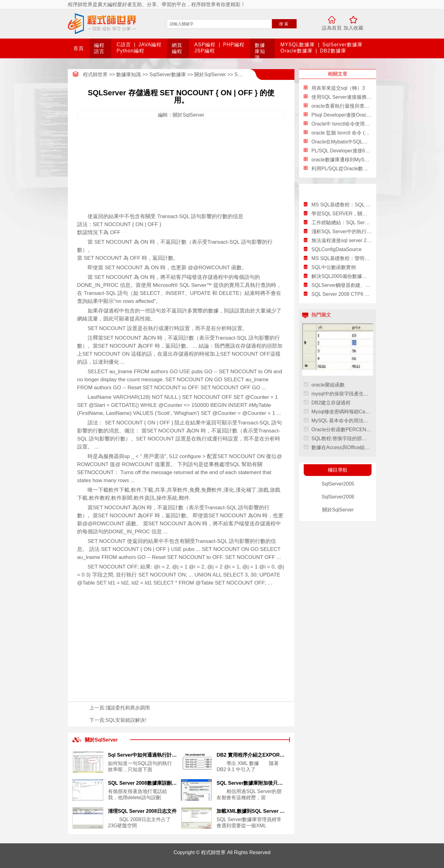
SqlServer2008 (338, 497)
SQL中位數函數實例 (334, 267)
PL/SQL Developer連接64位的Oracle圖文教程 (362, 151)
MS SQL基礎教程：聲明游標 (341, 258)
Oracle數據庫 (296, 51)
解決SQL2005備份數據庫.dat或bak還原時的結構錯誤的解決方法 (341, 276)
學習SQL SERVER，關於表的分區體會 (341, 214)
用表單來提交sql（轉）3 (338, 88)
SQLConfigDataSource (337, 249)
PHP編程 (234, 45)
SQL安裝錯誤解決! (126, 720)
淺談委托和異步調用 (128, 708)
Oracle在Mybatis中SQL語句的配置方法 (354, 142)
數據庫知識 (260, 51)
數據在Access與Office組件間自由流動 (341, 447)
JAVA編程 (150, 45)
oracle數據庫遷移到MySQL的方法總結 (354, 160)
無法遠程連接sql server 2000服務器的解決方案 (341, 240)
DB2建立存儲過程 (331, 403)
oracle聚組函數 (328, 385)
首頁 (79, 48)
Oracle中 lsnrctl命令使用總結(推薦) (350, 124)
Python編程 (130, 51)
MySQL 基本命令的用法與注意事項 (341, 421)
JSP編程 (204, 51)
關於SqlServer (210, 74)
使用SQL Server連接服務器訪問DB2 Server (359, 97)
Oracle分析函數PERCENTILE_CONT (341, 430)
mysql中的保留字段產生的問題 (341, 394)
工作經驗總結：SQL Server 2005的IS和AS (341, 223)
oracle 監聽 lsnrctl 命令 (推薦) (344, 133)
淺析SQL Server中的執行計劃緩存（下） (341, 231)
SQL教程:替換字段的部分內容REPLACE (341, 438)
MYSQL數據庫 (298, 45)
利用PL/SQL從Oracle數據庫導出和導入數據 (359, 169)
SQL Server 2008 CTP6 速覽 (341, 294)
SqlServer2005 (338, 484)
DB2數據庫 (333, 51)
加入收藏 (353, 28)
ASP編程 (205, 45)
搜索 (284, 24)
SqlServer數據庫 (343, 45)
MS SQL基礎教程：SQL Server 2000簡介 (341, 205)
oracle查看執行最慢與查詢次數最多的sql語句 (361, 106)
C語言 (124, 45)
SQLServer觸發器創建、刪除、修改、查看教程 (341, 285)
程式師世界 (95, 74)
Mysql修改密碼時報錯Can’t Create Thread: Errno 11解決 (341, 412)
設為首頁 (332, 28)
